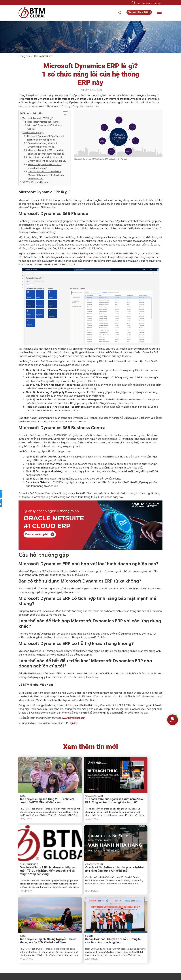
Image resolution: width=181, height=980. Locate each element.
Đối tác (80, 922)
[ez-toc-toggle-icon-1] (64, 114)
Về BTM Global (83, 911)
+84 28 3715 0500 (41, 953)
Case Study (148, 919)
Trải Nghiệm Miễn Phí (32, 965)
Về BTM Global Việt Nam (36, 182)
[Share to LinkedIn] (4, 504)
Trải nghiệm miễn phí (139, 14)
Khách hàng (82, 919)
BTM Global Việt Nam (31, 693)
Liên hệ (80, 933)
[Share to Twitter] (4, 499)
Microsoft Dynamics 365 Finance (43, 122)
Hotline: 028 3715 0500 (150, 4)
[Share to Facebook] (4, 493)
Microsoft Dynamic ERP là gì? (37, 118)
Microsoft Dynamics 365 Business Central (45, 127)
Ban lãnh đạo (83, 915)
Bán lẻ (106, 937)
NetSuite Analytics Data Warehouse (110, 930)
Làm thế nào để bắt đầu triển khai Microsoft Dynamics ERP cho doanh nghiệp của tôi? (46, 175)
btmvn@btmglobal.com (37, 950)
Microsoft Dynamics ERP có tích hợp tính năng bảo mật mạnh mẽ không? (46, 152)
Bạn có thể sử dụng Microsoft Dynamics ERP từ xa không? (43, 145)
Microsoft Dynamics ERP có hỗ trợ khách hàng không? (45, 166)
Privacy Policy (72, 976)
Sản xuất (107, 952)
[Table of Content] (65, 114)
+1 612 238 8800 (34, 921)
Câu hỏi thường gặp (33, 132)
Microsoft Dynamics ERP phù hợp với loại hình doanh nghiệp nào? (46, 138)
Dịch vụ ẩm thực (110, 948)
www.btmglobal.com (74, 718)
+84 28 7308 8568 (61, 953)
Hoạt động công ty (151, 922)
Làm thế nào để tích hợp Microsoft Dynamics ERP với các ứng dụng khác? (47, 159)
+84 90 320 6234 (41, 956)
